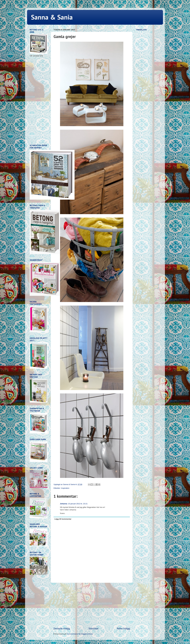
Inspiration (65, 488)
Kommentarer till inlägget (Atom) (80, 634)
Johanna (64, 504)
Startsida (93, 628)
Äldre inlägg (123, 628)
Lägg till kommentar (63, 519)
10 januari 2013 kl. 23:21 (78, 504)
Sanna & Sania (52, 17)
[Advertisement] (92, 605)
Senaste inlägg (62, 628)
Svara (62, 513)
